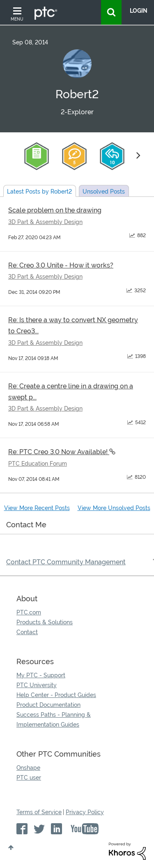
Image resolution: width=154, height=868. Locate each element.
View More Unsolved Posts (114, 508)
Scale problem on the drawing (55, 210)
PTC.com (29, 612)
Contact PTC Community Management (66, 562)
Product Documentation (48, 705)
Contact (27, 632)
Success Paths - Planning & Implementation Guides (54, 720)
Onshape (28, 768)
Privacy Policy (85, 812)
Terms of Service (39, 812)
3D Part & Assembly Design (45, 222)
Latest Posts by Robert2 (39, 192)
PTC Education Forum (38, 464)
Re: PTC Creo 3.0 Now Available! (59, 452)
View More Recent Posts (37, 508)
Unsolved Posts (104, 192)
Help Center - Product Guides (56, 695)
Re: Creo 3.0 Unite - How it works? (61, 265)
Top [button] (11, 847)
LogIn (139, 11)
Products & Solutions (45, 622)
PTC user (29, 778)
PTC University (37, 685)
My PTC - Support (41, 675)
